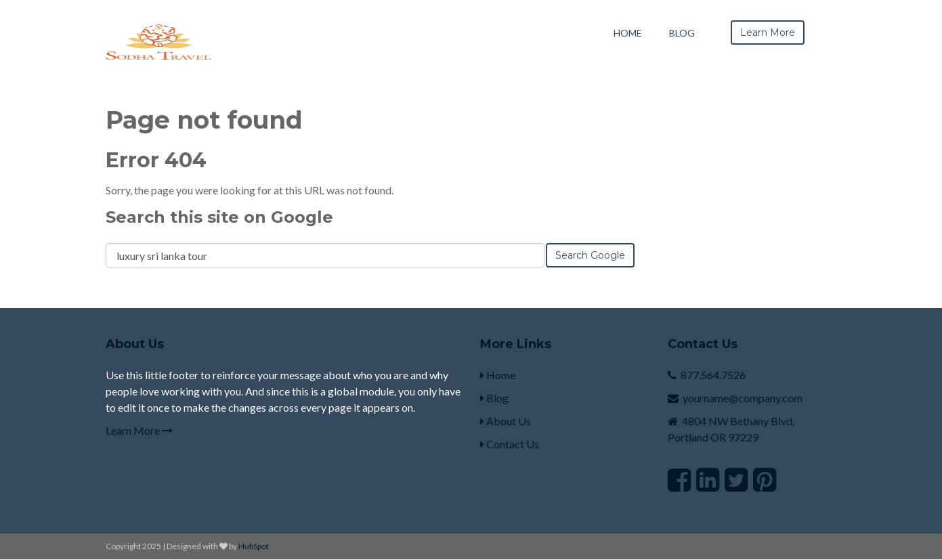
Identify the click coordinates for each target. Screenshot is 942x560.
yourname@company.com (743, 398)
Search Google (590, 255)
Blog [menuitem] (682, 33)
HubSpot (254, 546)
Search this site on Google (219, 217)
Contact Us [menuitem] (510, 444)
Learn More (139, 430)
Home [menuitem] (628, 33)
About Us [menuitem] (506, 421)
